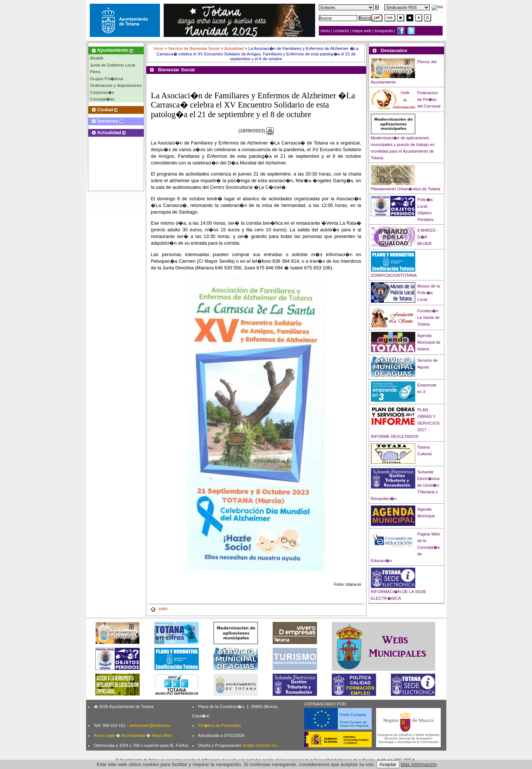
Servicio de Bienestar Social (194, 48)
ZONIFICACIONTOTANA (394, 275)
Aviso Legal (105, 735)
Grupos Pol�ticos (107, 79)
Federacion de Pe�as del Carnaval (429, 99)
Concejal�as (102, 99)
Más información (419, 764)
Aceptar (388, 764)
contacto (341, 31)
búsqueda (384, 31)
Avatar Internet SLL (261, 745)
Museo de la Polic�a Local (429, 293)
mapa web (363, 31)
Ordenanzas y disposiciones (116, 85)
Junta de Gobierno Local (113, 65)
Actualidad (234, 48)
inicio (326, 31)
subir (159, 609)
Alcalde (97, 58)
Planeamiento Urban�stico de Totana (406, 189)
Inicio (159, 48)
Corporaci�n (102, 92)
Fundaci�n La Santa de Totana (429, 317)
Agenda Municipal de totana (429, 342)
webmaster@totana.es (150, 725)
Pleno (96, 72)
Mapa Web (161, 735)
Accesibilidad (133, 735)
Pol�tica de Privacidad (219, 725)
